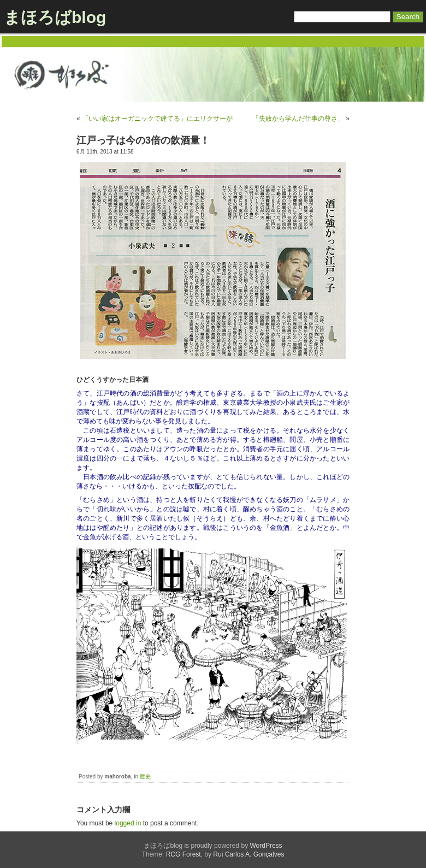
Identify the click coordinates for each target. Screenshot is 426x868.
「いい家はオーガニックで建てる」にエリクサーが (157, 119)
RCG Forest (184, 854)
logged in (128, 823)
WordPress (266, 846)
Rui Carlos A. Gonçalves (248, 854)
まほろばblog (55, 17)
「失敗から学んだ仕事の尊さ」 (298, 119)
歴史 (145, 777)
